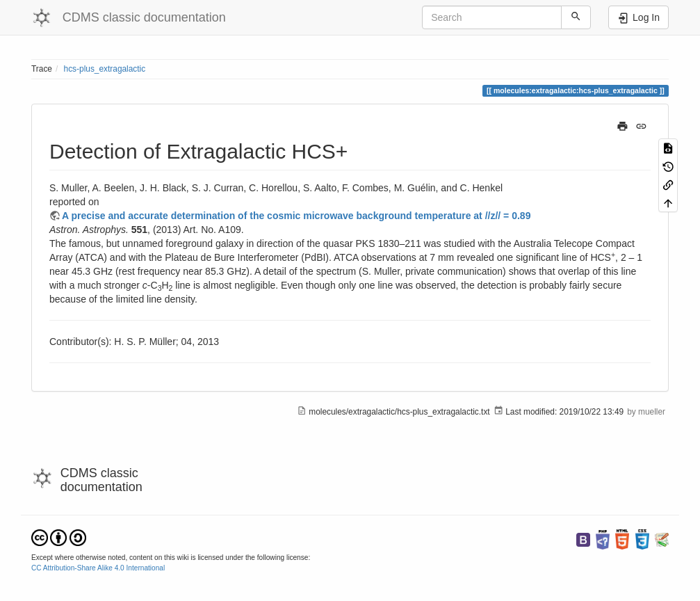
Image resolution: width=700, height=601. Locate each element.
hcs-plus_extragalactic (105, 69)
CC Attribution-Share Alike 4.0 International (98, 568)
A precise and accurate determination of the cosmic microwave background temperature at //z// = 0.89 (296, 216)
